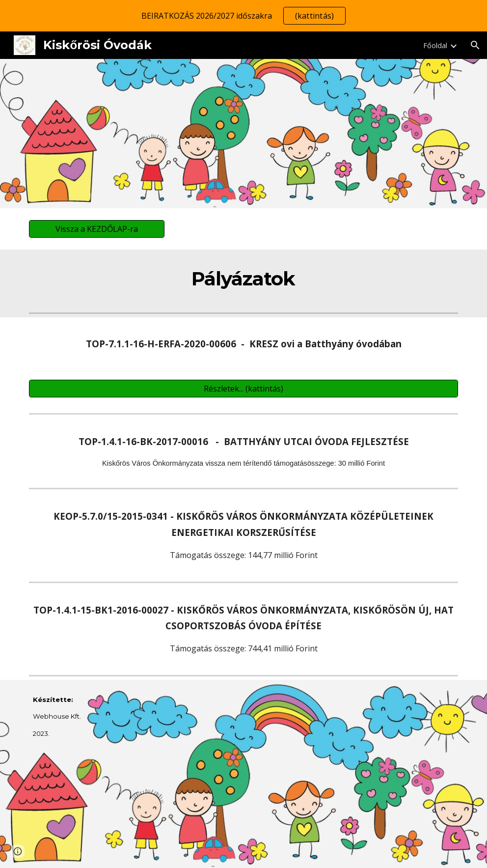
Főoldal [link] (435, 45)
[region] (243, 16)
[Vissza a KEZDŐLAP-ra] (97, 229)
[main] (244, 279)
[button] (475, 45)
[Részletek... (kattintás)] (243, 389)
